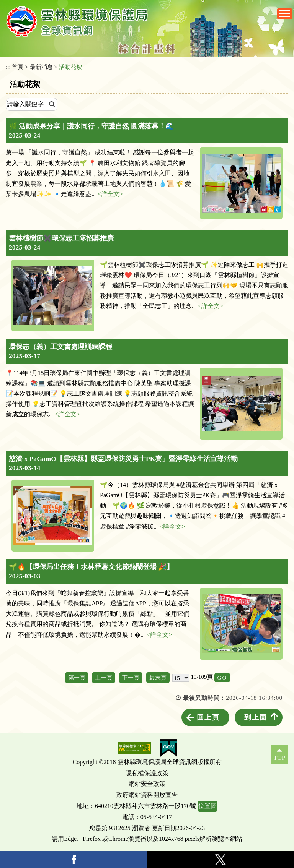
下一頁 (131, 677)
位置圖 (207, 806)
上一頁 (104, 677)
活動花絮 (70, 67)
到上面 (256, 717)
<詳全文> (110, 194)
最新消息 (41, 67)
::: (8, 67)
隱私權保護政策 (147, 773)
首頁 (18, 67)
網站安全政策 (147, 784)
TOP (279, 758)
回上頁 (208, 717)
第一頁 (77, 677)
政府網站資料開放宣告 (147, 795)
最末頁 (158, 677)
